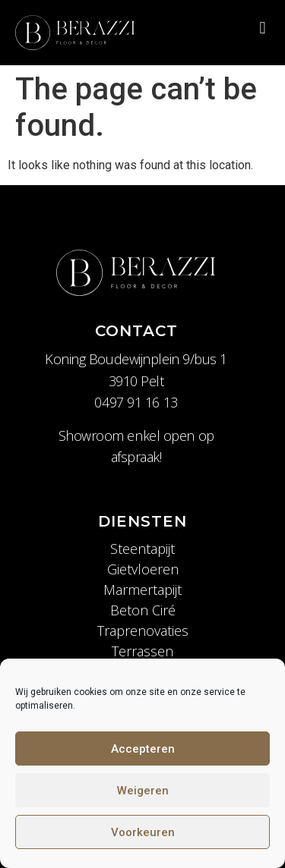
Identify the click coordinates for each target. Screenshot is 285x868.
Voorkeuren (143, 832)
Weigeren (143, 791)
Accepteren (143, 749)
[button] (263, 28)
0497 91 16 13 (136, 402)
